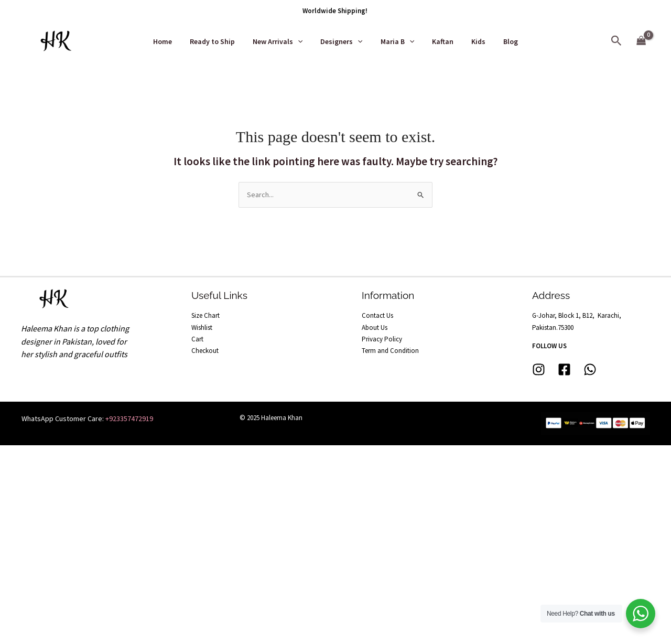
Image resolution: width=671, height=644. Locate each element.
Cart (197, 339)
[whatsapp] (590, 369)
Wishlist (202, 328)
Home (174, 41)
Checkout (205, 351)
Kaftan (438, 41)
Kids (470, 41)
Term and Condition (390, 351)
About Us (375, 328)
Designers (343, 41)
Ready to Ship (220, 41)
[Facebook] (564, 369)
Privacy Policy (382, 339)
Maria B (396, 41)
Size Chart (205, 315)
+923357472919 (129, 418)
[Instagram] (539, 369)
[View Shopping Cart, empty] (641, 41)
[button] (616, 41)
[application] (302, 41)
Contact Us (377, 315)
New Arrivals (282, 41)
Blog (500, 41)
